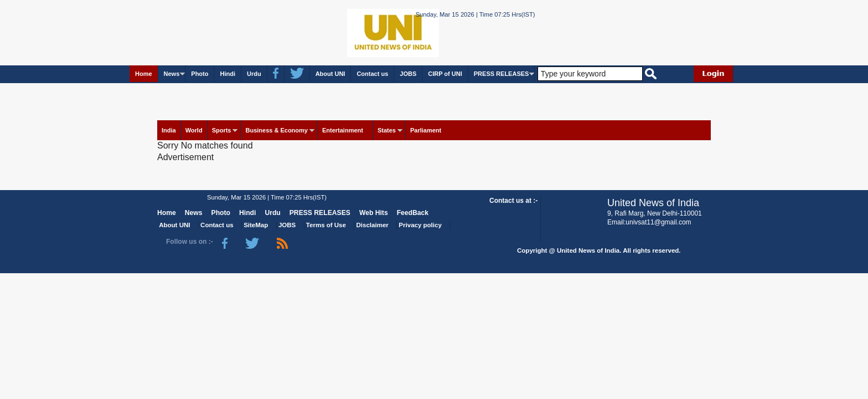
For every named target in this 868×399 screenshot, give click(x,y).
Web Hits (374, 213)
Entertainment (343, 130)
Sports (222, 130)
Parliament (426, 130)
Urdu (254, 74)
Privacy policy (420, 225)
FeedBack (413, 213)
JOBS (408, 74)
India (169, 130)
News (172, 74)
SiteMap (256, 225)
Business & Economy (276, 130)
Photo (200, 74)
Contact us (372, 74)
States (387, 130)
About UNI (330, 74)
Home (144, 74)
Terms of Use (326, 225)
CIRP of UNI (445, 74)
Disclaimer (373, 225)
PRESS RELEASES (502, 74)
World (194, 130)
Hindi (228, 74)
